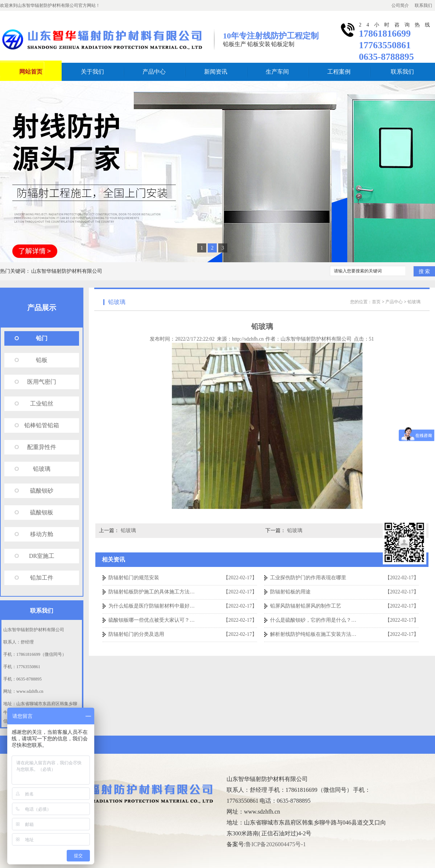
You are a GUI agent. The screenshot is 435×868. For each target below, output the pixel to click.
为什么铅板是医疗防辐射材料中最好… (152, 606)
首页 (376, 302)
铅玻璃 (42, 469)
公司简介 (400, 5)
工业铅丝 (42, 404)
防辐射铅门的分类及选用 (136, 634)
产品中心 (154, 72)
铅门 (42, 338)
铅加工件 (42, 578)
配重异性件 (42, 447)
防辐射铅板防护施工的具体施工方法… (152, 592)
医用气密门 (42, 382)
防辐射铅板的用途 (290, 592)
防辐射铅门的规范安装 (134, 578)
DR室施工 (42, 556)
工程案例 (339, 72)
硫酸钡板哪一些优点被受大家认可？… (152, 620)
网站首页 (31, 72)
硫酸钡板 (42, 512)
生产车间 (277, 72)
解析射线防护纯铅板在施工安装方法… (313, 634)
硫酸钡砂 (42, 491)
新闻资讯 (216, 72)
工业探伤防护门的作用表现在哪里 (308, 578)
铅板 (42, 360)
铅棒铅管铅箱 (42, 425)
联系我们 (423, 5)
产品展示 (42, 308)
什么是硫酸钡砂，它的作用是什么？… (313, 620)
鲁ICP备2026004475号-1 (275, 844)
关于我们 (92, 72)
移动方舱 (42, 534)
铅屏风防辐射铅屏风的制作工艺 (306, 606)
